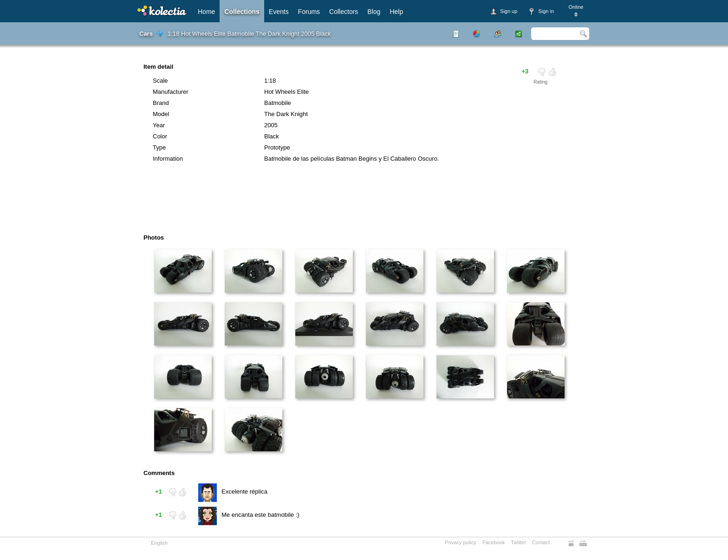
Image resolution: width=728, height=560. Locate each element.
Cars (146, 34)
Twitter (518, 542)
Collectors (344, 12)
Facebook (494, 542)
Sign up (509, 11)
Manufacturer (171, 92)
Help (396, 12)
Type (159, 147)
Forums (309, 12)
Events (279, 12)
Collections (242, 12)
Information (168, 159)
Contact (541, 542)
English (159, 543)
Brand (161, 103)
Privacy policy (461, 542)
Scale (160, 81)
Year (159, 125)
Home (206, 12)
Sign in (546, 11)
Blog (374, 12)
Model (161, 114)
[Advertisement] (338, 202)
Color (160, 136)
